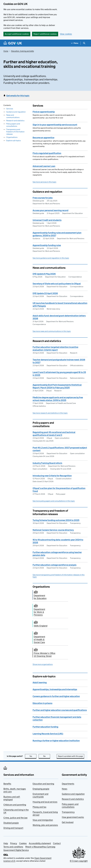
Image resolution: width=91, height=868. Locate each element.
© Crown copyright (79, 861)
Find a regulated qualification (47, 153)
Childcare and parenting (15, 805)
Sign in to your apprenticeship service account (55, 125)
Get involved (68, 822)
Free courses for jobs (43, 198)
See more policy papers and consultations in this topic (54, 501)
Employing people (41, 789)
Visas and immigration (43, 820)
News (65, 789)
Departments (68, 784)
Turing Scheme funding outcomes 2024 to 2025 (56, 520)
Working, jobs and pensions (45, 825)
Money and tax (39, 807)
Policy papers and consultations (13, 125)
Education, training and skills (23, 51)
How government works (73, 817)
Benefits (7, 784)
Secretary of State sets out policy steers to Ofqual (57, 284)
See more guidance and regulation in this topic (51, 258)
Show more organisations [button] (43, 664)
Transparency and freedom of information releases (15, 132)
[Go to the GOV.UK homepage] (13, 43)
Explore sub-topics (14, 141)
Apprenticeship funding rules (47, 245)
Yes (33, 756)
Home (6, 51)
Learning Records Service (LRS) (48, 734)
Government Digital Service (16, 850)
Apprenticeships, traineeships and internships (55, 689)
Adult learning (40, 682)
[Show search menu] (84, 43)
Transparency (68, 812)
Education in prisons (42, 703)
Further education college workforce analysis (55, 565)
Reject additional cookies (45, 34)
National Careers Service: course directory (53, 530)
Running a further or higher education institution (56, 741)
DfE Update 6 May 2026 (44, 274)
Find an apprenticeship (44, 112)
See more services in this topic (44, 182)
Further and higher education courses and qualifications (60, 710)
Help (6, 843)
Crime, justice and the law (15, 818)
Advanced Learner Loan (44, 166)
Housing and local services (45, 802)
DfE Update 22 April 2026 (45, 293)
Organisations (12, 137)
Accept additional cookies (17, 34)
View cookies (66, 34)
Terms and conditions (13, 847)
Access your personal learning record (50, 210)
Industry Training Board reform (47, 463)
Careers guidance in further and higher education (56, 696)
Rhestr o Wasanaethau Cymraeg (40, 847)
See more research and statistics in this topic (50, 413)
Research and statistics (15, 121)
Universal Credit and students (47, 220)
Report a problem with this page (70, 756)
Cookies (23, 843)
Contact (57, 843)
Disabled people (11, 823)
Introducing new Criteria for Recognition (52, 476)
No (47, 756)
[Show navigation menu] (75, 43)
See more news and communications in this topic (52, 331)
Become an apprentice (43, 138)
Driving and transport (13, 828)
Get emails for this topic (18, 96)
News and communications (13, 116)
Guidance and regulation (16, 112)
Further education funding (45, 727)
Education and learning (43, 784)
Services (10, 109)
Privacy (14, 843)
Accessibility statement (40, 843)
